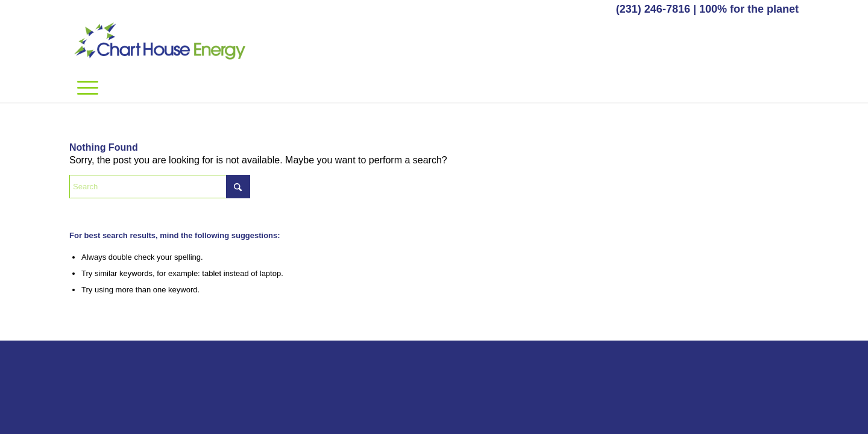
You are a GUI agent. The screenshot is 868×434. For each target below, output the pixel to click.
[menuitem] (88, 87)
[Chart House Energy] (160, 45)
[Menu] (88, 87)
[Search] (160, 187)
